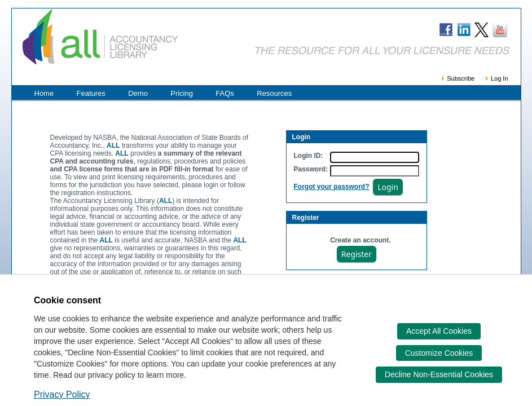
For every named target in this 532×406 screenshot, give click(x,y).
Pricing (182, 93)
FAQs (225, 93)
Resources (274, 93)
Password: (311, 169)
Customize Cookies (439, 353)
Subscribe (457, 78)
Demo (138, 93)
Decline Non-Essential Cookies (439, 374)
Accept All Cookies (439, 331)
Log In (496, 78)
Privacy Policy (62, 394)
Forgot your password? (332, 187)
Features (91, 93)
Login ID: (309, 156)
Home (44, 93)
